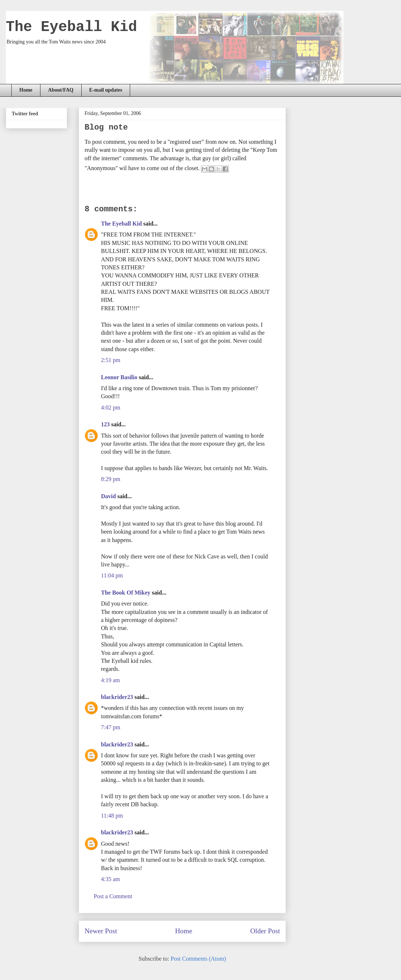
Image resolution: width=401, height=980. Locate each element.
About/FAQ (61, 90)
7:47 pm (111, 727)
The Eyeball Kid (71, 27)
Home (26, 90)
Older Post (265, 931)
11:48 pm (112, 816)
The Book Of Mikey (126, 593)
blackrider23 (117, 697)
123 (105, 424)
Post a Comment (113, 896)
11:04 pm (112, 575)
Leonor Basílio (119, 377)
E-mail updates (106, 90)
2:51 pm (111, 360)
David (108, 496)
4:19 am (110, 680)
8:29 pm (111, 479)
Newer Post (101, 931)
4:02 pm (111, 408)
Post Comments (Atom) (198, 959)
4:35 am (110, 879)
